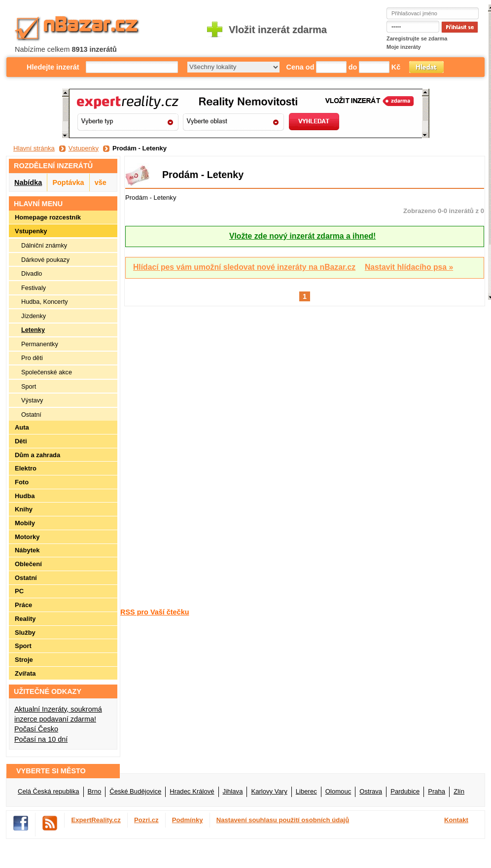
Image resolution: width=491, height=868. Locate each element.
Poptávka (68, 182)
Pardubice (405, 791)
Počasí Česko (36, 729)
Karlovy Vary (269, 791)
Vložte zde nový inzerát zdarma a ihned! (302, 236)
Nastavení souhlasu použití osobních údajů (283, 820)
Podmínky (188, 820)
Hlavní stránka (34, 148)
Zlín (459, 791)
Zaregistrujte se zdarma (417, 38)
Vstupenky (84, 148)
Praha (437, 791)
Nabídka (28, 182)
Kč (396, 67)
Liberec (306, 791)
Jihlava (233, 791)
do (353, 67)
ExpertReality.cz (96, 820)
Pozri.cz (146, 820)
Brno (95, 791)
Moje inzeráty (404, 47)
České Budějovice (135, 791)
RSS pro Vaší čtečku (155, 612)
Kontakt (456, 820)
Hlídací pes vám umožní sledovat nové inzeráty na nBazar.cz (244, 267)
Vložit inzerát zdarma (278, 30)
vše (101, 182)
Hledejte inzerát (53, 67)
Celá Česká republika (49, 791)
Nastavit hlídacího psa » (409, 267)
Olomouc (338, 791)
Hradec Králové (192, 791)
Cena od (300, 67)
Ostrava (371, 791)
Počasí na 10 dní (41, 739)
